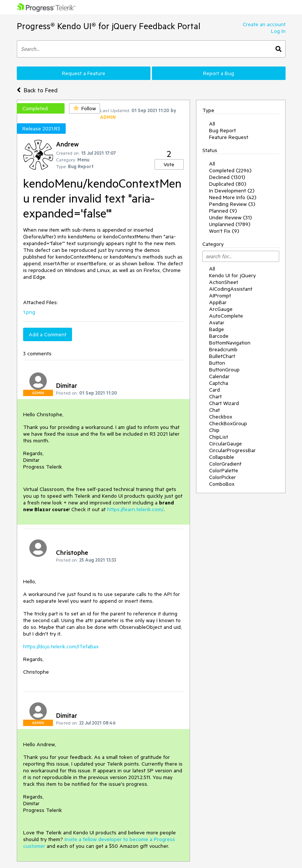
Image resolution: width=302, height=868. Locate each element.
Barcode (219, 336)
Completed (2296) (230, 170)
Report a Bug (219, 73)
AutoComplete (226, 316)
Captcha (219, 383)
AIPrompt (220, 296)
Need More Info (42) (233, 197)
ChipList (219, 437)
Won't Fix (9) (224, 231)
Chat (214, 410)
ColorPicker (222, 477)
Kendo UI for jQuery (232, 275)
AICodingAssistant (231, 289)
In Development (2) (232, 191)
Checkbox (221, 417)
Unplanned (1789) (230, 224)
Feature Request (229, 137)
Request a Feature (84, 73)
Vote (169, 164)
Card (214, 390)
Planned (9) (223, 211)
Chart (215, 396)
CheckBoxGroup (228, 423)
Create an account (264, 24)
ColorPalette (224, 470)
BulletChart (222, 356)
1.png (29, 312)
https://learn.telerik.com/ (135, 509)
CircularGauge (225, 444)
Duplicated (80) (228, 184)
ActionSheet (224, 282)
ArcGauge (221, 309)
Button (217, 363)
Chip (214, 430)
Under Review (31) (231, 217)
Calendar (219, 376)
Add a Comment (48, 334)
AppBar (218, 302)
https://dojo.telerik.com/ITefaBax (61, 646)
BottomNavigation (230, 343)
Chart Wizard (224, 403)
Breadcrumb (223, 349)
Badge (217, 329)
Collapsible (222, 457)
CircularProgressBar (232, 450)
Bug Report (222, 130)
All (212, 124)
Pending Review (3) (232, 204)
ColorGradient (225, 464)
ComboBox (222, 484)
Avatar (217, 322)
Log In (278, 31)
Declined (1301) (227, 177)
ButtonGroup (224, 370)
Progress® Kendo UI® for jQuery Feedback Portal (109, 26)
